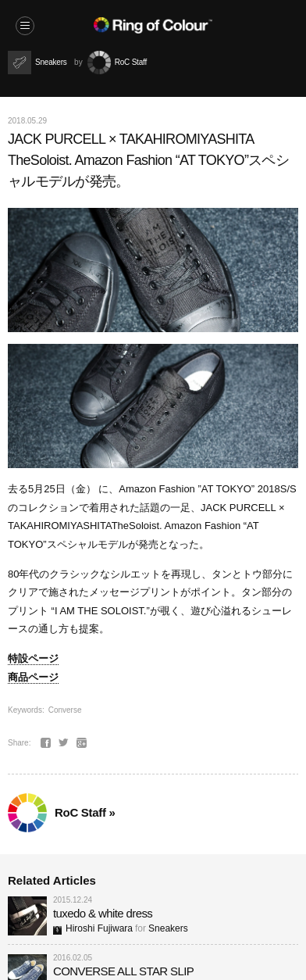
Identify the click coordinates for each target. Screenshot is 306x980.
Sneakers (168, 928)
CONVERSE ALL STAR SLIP (123, 971)
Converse (65, 710)
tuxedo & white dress (103, 913)
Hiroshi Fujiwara (93, 928)
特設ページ (33, 658)
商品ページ (33, 677)
